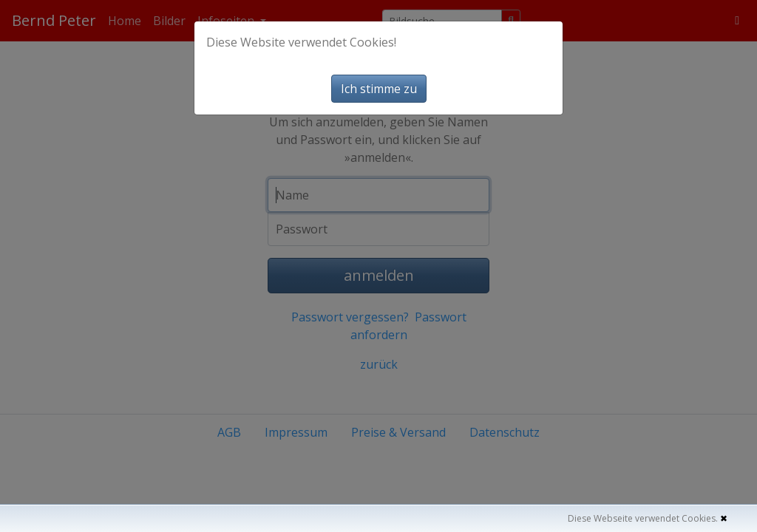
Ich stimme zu (379, 89)
